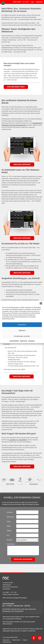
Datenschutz (24, 341)
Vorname (10, 512)
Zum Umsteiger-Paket (16, 87)
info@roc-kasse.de (13, 594)
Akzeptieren (22, 325)
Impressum (31, 341)
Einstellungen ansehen (22, 336)
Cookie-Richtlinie (14, 341)
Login (32, 2)
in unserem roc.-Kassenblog (18, 440)
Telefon (9, 531)
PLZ (8, 535)
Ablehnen (22, 330)
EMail (9, 526)
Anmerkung (11, 544)
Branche (9, 540)
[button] (41, 303)
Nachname (10, 517)
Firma (9, 521)
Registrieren (40, 2)
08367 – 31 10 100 (23, 2)
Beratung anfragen (22, 164)
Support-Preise (20, 617)
